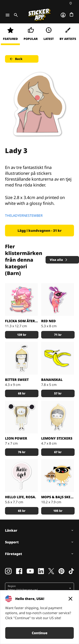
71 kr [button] (58, 335)
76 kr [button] (22, 452)
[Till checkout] (71, 14)
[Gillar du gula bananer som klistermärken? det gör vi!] (58, 358)
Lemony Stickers (57, 438)
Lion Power (16, 438)
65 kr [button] (22, 511)
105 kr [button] (58, 511)
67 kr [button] (58, 452)
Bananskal (52, 380)
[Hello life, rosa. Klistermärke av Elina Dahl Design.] (21, 476)
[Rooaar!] (21, 417)
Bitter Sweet (17, 380)
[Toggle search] (15, 15)
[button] (38, 588)
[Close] (70, 599)
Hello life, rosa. (21, 497)
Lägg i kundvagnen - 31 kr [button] (40, 231)
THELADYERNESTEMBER (24, 216)
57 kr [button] (58, 393)
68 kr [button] (22, 393)
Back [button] (16, 59)
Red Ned (48, 321)
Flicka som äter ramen (21, 321)
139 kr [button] (22, 335)
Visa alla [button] (59, 260)
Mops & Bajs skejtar (58, 497)
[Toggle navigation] (8, 15)
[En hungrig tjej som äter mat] (21, 300)
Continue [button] (40, 633)
